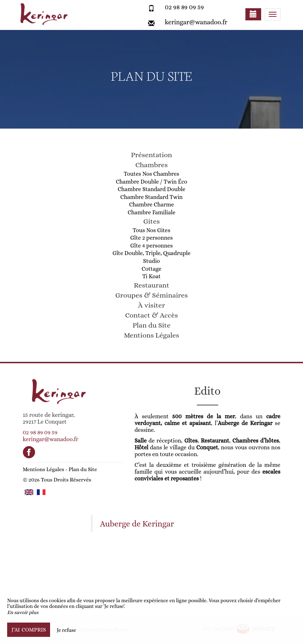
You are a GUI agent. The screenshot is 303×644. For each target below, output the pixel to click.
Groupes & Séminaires (151, 295)
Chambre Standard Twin (151, 197)
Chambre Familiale (152, 212)
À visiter (151, 305)
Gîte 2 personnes (151, 238)
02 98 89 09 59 (184, 7)
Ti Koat (151, 276)
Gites (151, 221)
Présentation (151, 155)
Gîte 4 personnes (151, 246)
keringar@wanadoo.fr (196, 22)
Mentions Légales (151, 335)
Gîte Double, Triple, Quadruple (151, 253)
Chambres (151, 165)
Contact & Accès (152, 315)
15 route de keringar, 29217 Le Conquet (49, 418)
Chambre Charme (152, 204)
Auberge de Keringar (137, 524)
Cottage (151, 269)
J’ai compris (29, 630)
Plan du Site (152, 325)
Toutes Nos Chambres (151, 174)
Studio (151, 261)
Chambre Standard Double (151, 189)
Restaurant (151, 285)
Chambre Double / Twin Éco (152, 182)
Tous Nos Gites (151, 230)
